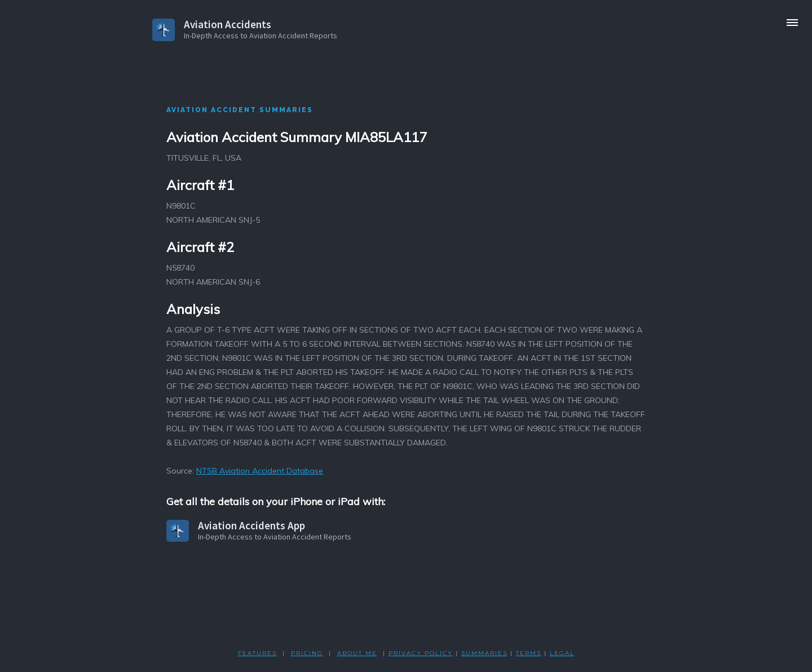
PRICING (307, 653)
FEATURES (257, 653)
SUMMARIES (484, 653)
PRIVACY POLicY (421, 653)
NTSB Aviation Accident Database (260, 471)
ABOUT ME (357, 653)
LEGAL (562, 653)
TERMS (529, 653)
